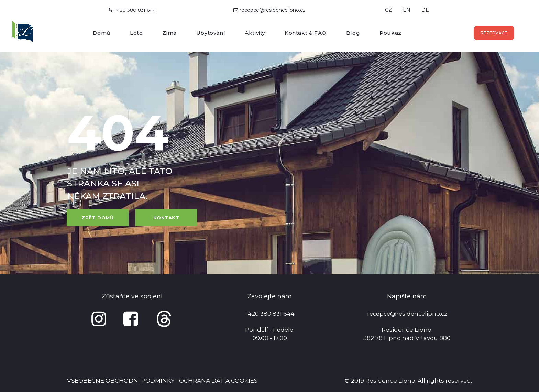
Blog (353, 33)
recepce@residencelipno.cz (273, 10)
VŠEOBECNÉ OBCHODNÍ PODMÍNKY (121, 381)
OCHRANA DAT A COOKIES (218, 381)
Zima (169, 33)
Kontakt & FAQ (306, 33)
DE (425, 10)
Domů (102, 33)
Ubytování (211, 33)
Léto (136, 33)
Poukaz (390, 33)
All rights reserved (444, 381)
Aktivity (255, 33)
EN (407, 10)
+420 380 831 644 (132, 10)
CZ (388, 10)
